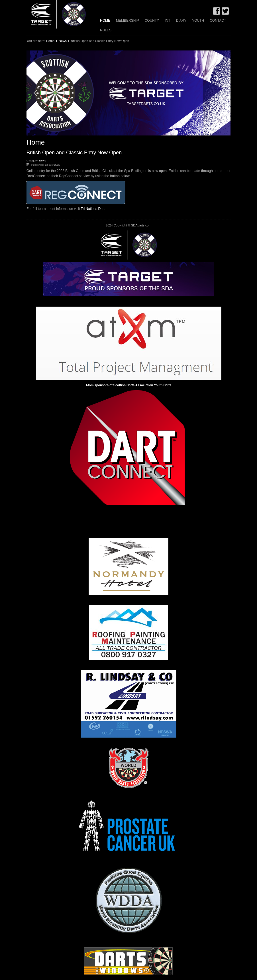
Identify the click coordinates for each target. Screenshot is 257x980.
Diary (181, 21)
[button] (128, 93)
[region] (128, 93)
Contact (218, 21)
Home (105, 21)
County (152, 21)
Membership (128, 21)
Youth (198, 21)
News (63, 41)
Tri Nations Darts (94, 209)
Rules (106, 30)
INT (167, 21)
